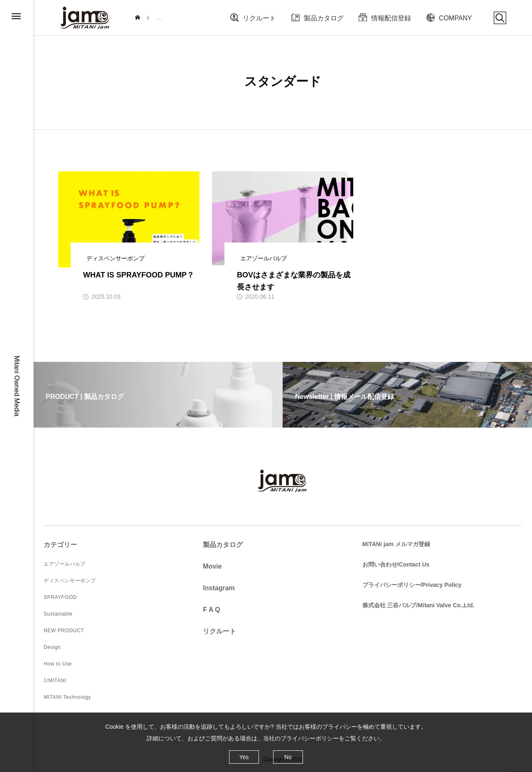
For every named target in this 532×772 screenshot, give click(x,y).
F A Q (211, 610)
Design (52, 647)
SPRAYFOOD (60, 597)
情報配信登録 (391, 18)
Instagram (219, 588)
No (288, 757)
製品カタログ (324, 18)
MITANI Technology (67, 697)
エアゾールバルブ (65, 564)
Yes (244, 757)
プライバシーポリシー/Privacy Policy (412, 585)
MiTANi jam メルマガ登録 (396, 544)
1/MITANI (55, 680)
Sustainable (58, 614)
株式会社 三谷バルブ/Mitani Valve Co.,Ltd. (419, 605)
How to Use (58, 664)
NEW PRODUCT (64, 631)
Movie (212, 566)
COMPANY (456, 18)
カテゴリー (60, 545)
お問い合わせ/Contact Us (396, 564)
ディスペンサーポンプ (70, 581)
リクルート (259, 18)
